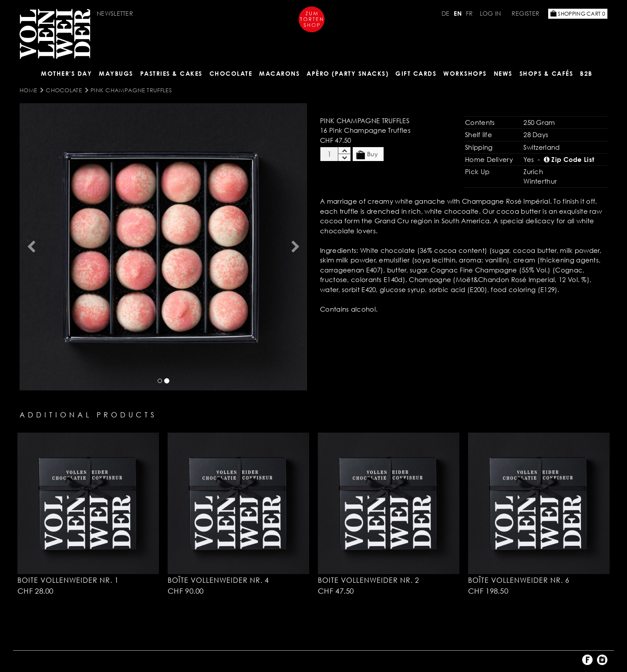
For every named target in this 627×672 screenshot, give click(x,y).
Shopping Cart (578, 14)
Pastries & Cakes (171, 73)
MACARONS (279, 73)
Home (28, 90)
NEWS (503, 73)
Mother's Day (66, 73)
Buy (367, 155)
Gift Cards (416, 73)
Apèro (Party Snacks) (347, 73)
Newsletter (115, 13)
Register (526, 13)
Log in (490, 13)
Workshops (465, 73)
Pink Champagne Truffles (131, 90)
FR (470, 13)
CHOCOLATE (231, 73)
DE (446, 13)
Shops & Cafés (546, 73)
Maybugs (116, 73)
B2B (586, 73)
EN (458, 13)
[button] (31, 247)
